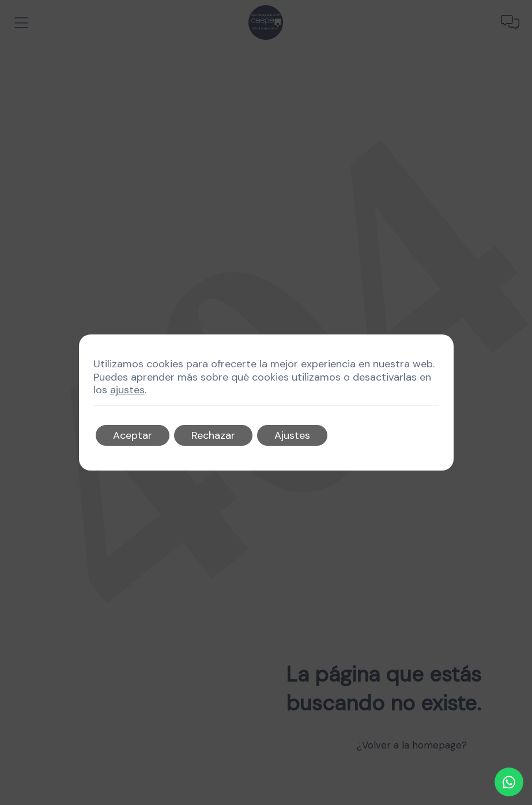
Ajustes (292, 435)
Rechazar (213, 435)
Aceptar (133, 435)
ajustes (127, 390)
